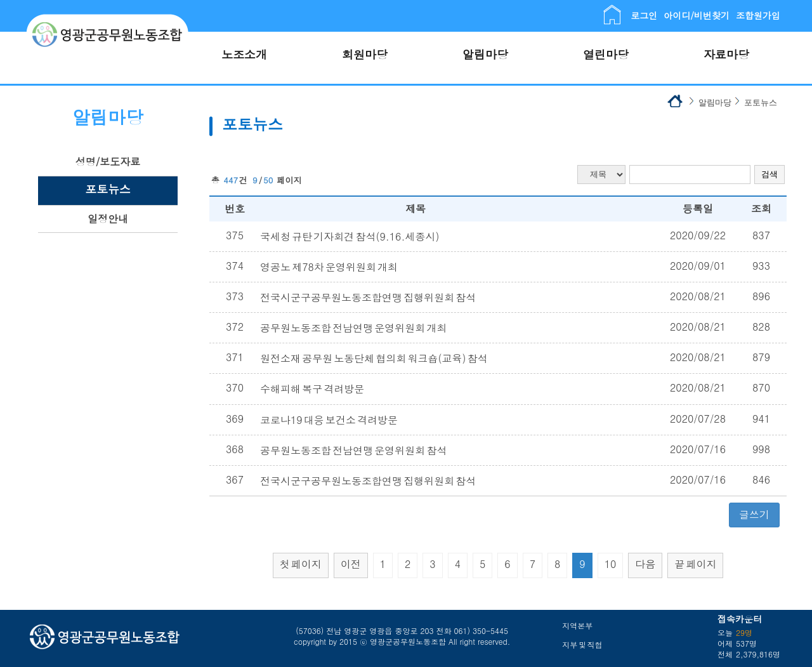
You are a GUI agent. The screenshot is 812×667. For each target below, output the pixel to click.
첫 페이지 (301, 564)
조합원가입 (758, 15)
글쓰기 (754, 514)
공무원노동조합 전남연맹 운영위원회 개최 (353, 328)
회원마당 (365, 54)
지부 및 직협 (582, 644)
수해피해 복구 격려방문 (312, 389)
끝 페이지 (695, 564)
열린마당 (606, 54)
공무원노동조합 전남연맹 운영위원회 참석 (353, 450)
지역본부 (577, 625)
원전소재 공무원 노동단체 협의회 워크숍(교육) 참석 (374, 358)
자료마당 (726, 54)
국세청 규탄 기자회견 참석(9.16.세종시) (350, 236)
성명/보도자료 (108, 162)
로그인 (644, 15)
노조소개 (244, 54)
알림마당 (485, 54)
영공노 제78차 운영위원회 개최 (329, 267)
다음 (645, 564)
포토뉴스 (108, 189)
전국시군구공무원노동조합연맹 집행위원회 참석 (368, 297)
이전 (351, 564)
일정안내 (108, 219)
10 (611, 564)
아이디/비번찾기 (697, 15)
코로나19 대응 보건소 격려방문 (329, 420)
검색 (769, 174)
